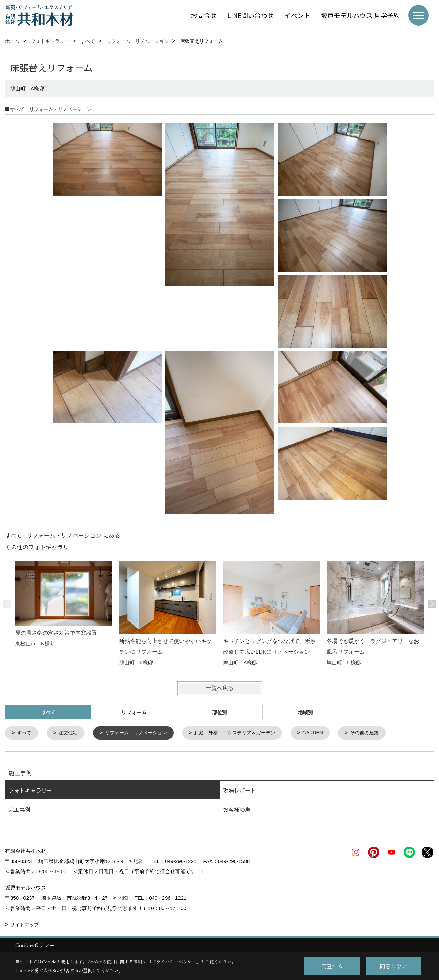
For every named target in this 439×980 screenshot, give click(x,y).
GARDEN (328, 733)
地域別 (305, 712)
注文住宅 (70, 733)
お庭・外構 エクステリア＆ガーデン (246, 733)
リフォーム (134, 712)
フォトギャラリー (30, 791)
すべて (25, 733)
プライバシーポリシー (174, 961)
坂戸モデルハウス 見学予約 (360, 15)
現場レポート (239, 791)
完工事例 (19, 810)
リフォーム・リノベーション (142, 733)
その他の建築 (382, 733)
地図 (139, 862)
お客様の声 (237, 810)
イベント (297, 15)
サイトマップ (25, 925)
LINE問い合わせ (250, 15)
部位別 (219, 712)
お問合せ (204, 15)
